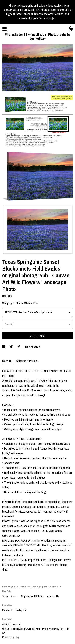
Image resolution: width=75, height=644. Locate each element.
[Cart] (71, 30)
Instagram (21, 610)
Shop (5, 596)
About (15, 596)
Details (7, 361)
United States (24, 303)
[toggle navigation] (5, 29)
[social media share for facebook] (4, 347)
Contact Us (53, 596)
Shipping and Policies (33, 596)
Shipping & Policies (27, 361)
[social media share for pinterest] (19, 347)
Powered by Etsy (11, 637)
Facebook (8, 610)
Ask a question (32, 347)
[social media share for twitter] (12, 347)
